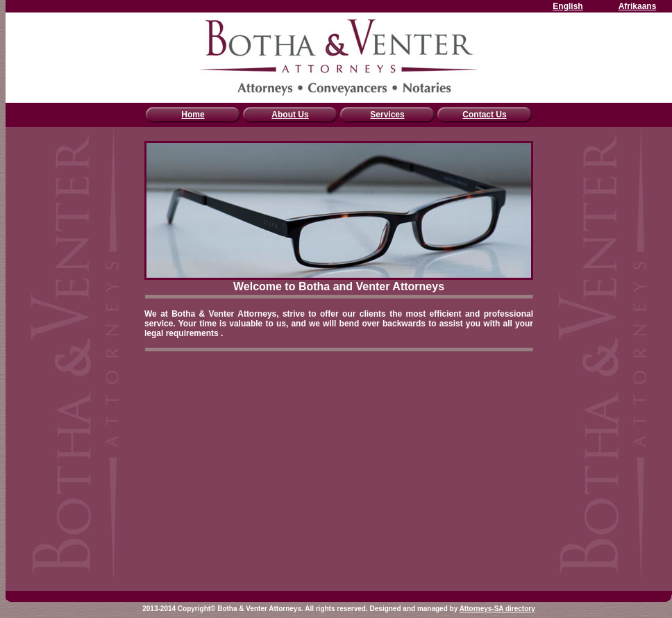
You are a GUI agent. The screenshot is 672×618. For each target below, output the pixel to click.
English (568, 6)
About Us (290, 115)
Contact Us (484, 115)
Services (387, 115)
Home (193, 115)
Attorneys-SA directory (497, 609)
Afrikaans (638, 6)
